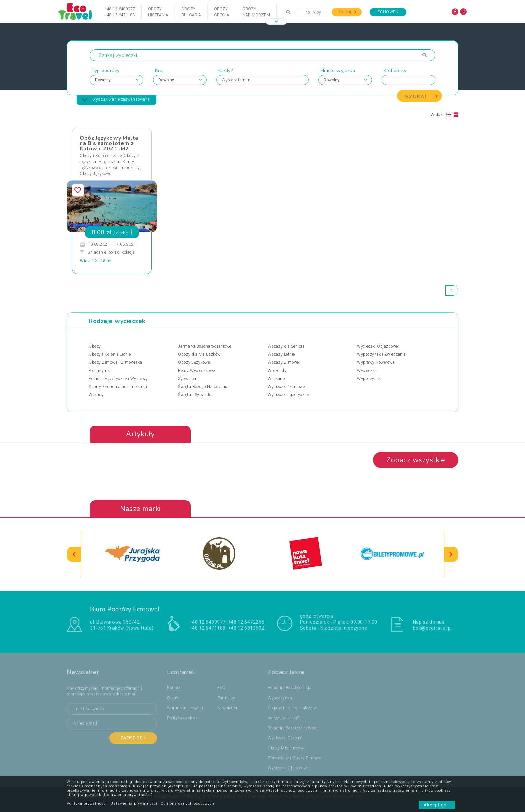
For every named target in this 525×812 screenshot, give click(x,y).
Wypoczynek (369, 379)
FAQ (221, 688)
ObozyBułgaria (191, 12)
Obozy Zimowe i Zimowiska (115, 362)
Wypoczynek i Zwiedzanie (381, 354)
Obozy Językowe (95, 174)
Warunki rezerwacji (185, 708)
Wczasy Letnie (281, 354)
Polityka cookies (182, 718)
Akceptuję (437, 805)
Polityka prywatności (87, 803)
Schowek (388, 12)
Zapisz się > (133, 738)
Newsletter (227, 708)
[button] (276, 22)
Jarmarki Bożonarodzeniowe (205, 346)
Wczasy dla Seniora (286, 346)
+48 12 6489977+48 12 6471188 (120, 12)
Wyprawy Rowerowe (376, 362)
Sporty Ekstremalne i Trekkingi (118, 387)
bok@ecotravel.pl (432, 628)
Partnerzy (226, 698)
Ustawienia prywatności (134, 803)
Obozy (95, 346)
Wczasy (96, 395)
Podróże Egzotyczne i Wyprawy (118, 379)
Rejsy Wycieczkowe (197, 371)
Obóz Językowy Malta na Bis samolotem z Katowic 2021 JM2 (109, 143)
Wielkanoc (277, 379)
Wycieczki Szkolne (285, 738)
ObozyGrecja (222, 12)
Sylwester (187, 379)
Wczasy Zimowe (283, 362)
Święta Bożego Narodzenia (203, 387)
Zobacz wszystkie (416, 460)
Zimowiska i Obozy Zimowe (294, 758)
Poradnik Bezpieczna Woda (293, 728)
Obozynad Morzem (256, 12)
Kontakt (175, 688)
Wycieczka (367, 371)
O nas (173, 698)
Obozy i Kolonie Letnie (101, 156)
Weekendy (277, 371)
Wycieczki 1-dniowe (286, 387)
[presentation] (74, 554)
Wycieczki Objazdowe (378, 346)
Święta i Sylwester (195, 395)
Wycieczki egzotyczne (288, 395)
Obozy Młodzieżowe (286, 748)
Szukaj (348, 12)
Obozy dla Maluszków (199, 354)
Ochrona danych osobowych (187, 803)
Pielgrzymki (100, 371)
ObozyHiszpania (158, 12)
